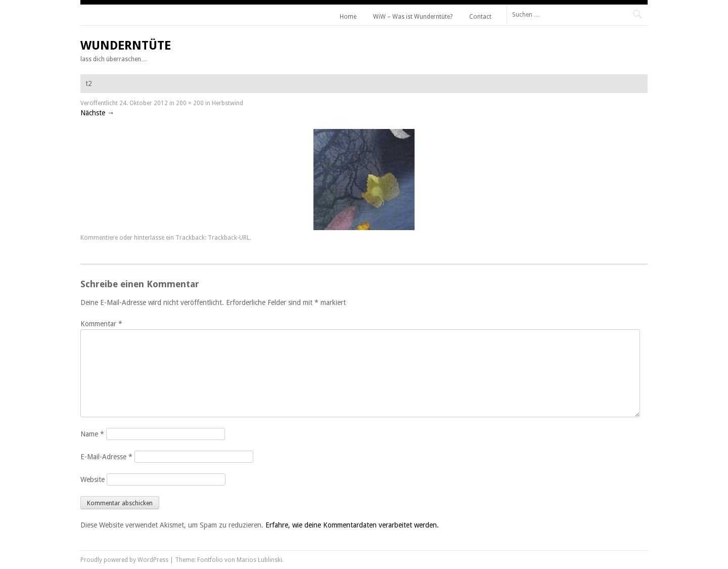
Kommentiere (99, 238)
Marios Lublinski (259, 560)
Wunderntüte (126, 46)
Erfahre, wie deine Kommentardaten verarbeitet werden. (352, 525)
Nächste (97, 113)
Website (93, 479)
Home (348, 17)
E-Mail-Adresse (106, 457)
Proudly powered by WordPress (124, 560)
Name (92, 434)
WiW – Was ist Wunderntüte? (413, 17)
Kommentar (101, 324)
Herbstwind (227, 103)
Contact (480, 17)
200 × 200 (190, 103)
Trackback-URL (229, 238)
